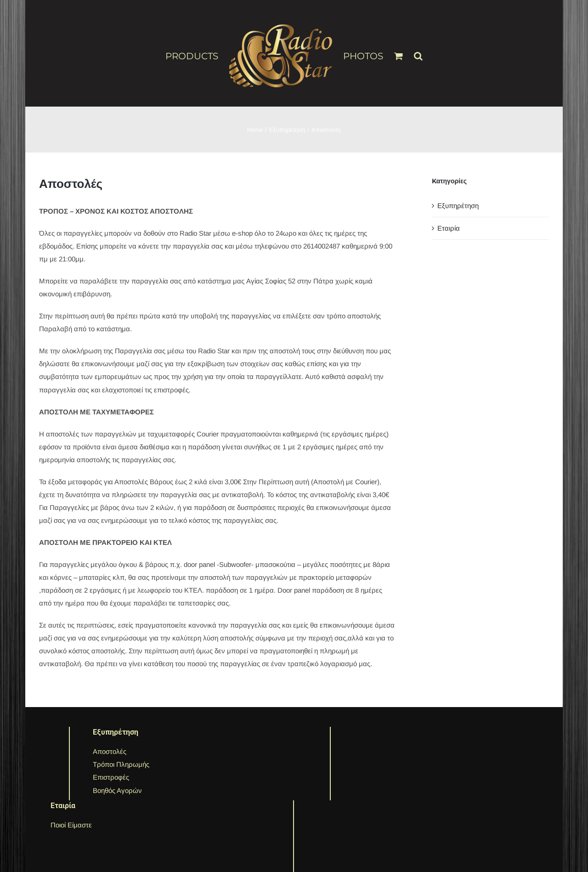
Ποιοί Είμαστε (71, 825)
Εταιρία (449, 228)
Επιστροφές (111, 777)
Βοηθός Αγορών (117, 790)
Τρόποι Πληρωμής (121, 764)
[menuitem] (197, 56)
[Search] (418, 52)
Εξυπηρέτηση (458, 206)
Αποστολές (110, 751)
